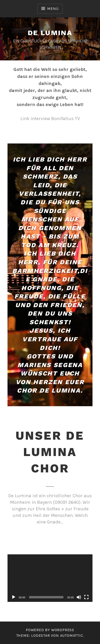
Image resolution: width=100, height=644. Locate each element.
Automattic (72, 635)
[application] (50, 578)
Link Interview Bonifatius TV (50, 119)
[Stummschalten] (79, 597)
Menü (53, 9)
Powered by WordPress (50, 630)
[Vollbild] (86, 597)
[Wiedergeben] (14, 597)
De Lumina (50, 33)
